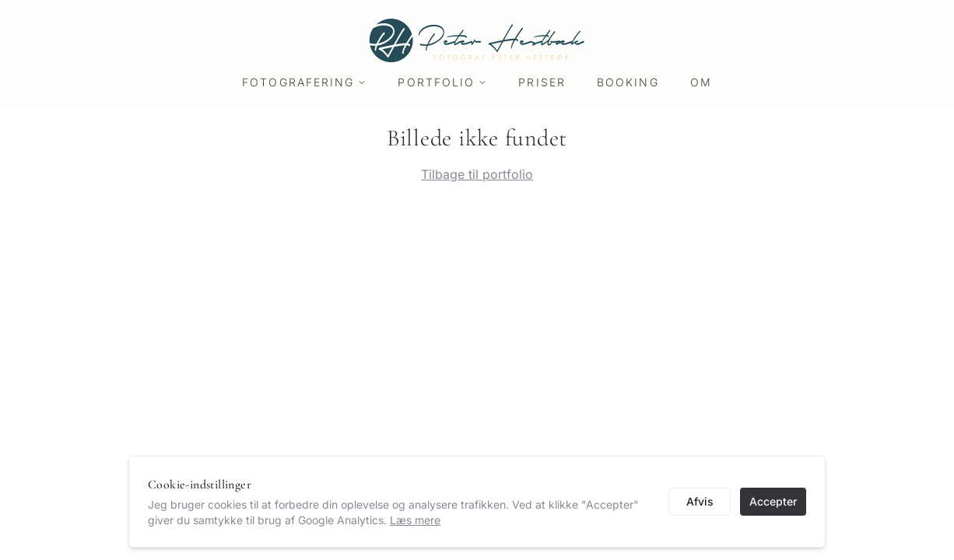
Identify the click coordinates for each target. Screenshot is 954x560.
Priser (542, 82)
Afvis (700, 501)
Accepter (773, 501)
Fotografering (304, 82)
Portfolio (442, 82)
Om (701, 82)
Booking (628, 82)
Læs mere (415, 520)
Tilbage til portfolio (477, 174)
